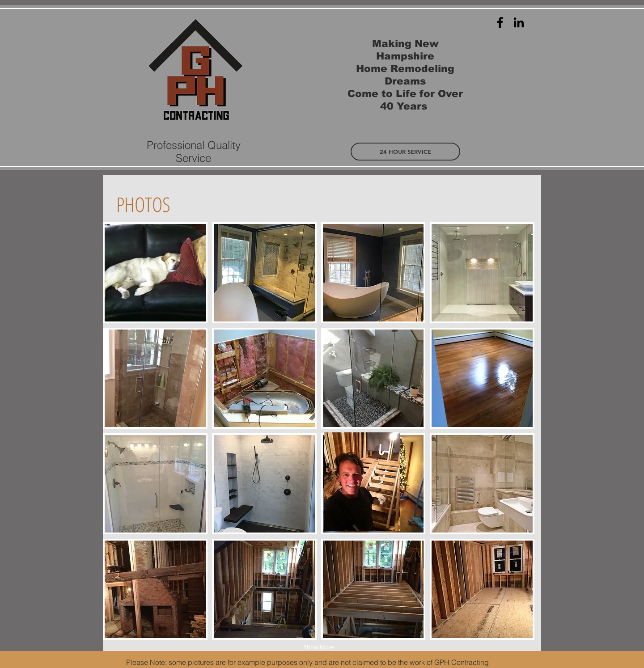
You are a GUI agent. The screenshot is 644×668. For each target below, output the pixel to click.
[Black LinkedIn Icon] (519, 22)
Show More (319, 647)
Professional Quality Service (194, 152)
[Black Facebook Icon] (500, 22)
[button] (405, 152)
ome (367, 94)
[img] (155, 273)
